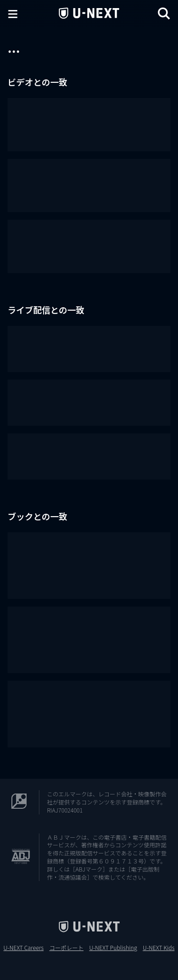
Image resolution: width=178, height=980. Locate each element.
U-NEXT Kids (159, 948)
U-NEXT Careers (23, 948)
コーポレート (66, 948)
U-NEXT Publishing (113, 948)
